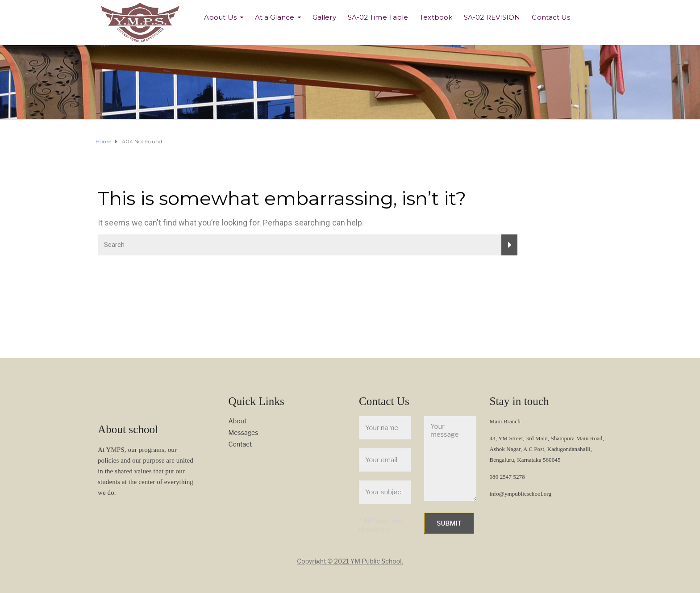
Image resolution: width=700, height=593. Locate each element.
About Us (220, 17)
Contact (240, 444)
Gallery (324, 17)
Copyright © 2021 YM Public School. (350, 561)
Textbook (436, 17)
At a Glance (275, 17)
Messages (244, 432)
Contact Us (551, 17)
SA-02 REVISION (492, 17)
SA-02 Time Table (378, 17)
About (238, 421)
